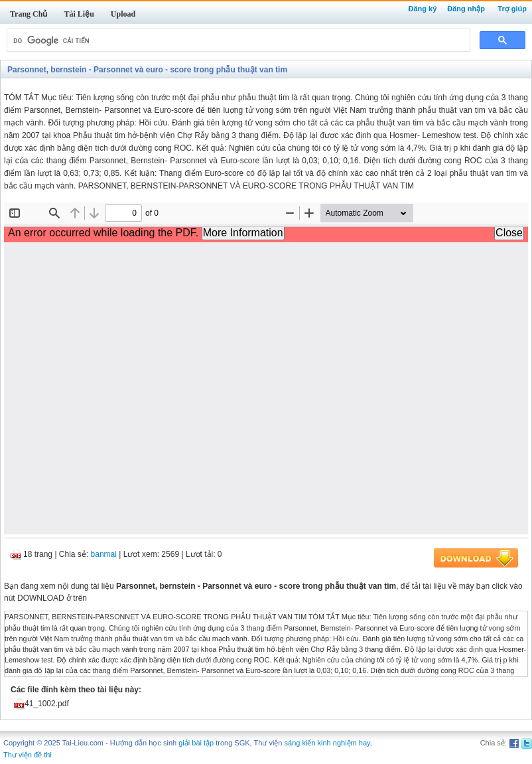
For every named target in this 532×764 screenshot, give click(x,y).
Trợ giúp (512, 9)
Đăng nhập (466, 9)
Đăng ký (422, 9)
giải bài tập (196, 743)
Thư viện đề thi (28, 755)
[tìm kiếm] (237, 40)
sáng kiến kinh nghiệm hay (327, 743)
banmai (104, 554)
